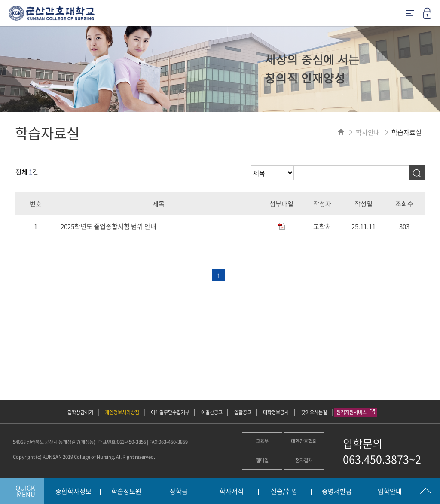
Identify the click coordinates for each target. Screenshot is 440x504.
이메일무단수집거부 (170, 412)
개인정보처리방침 (122, 412)
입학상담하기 (80, 412)
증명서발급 (337, 492)
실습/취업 (284, 492)
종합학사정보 (73, 492)
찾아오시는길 (314, 412)
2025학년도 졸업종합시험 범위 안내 (108, 226)
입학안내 (390, 492)
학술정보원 (126, 492)
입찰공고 (243, 412)
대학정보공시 (276, 412)
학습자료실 (406, 132)
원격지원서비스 (356, 412)
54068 (19, 442)
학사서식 (232, 492)
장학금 (179, 492)
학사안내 (368, 132)
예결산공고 (212, 412)
